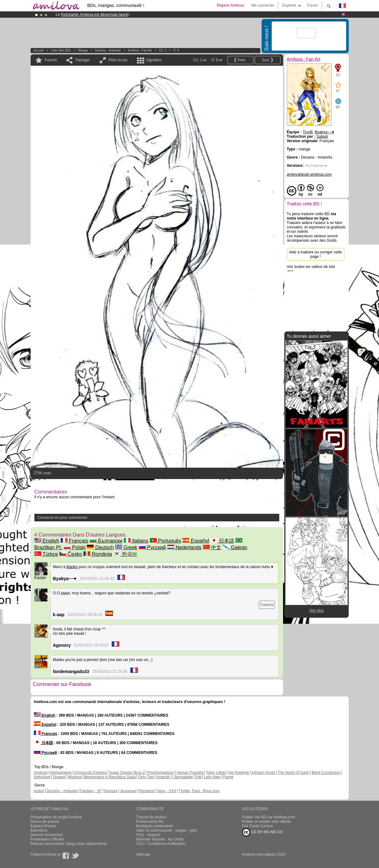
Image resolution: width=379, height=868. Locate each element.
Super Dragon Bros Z (127, 773)
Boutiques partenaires (155, 826)
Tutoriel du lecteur (151, 817)
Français (74, 541)
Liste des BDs (61, 50)
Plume (228, 777)
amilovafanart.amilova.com (309, 174)
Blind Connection (326, 773)
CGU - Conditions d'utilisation (161, 844)
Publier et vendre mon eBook (266, 822)
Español (196, 541)
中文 (212, 547)
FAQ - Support (148, 835)
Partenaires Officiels (47, 839)
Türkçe (46, 554)
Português (166, 541)
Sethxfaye (42, 777)
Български (106, 541)
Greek (126, 547)
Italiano (136, 541)
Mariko (72, 567)
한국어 (125, 554)
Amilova (41, 773)
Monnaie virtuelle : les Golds (160, 839)
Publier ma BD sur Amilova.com (269, 817)
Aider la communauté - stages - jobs (167, 830)
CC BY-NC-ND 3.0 (262, 832)
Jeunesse (128, 791)
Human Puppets (190, 773)
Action (39, 791)
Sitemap (143, 854)
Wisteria (75, 777)
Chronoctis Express (91, 773)
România (98, 554)
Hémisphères (61, 773)
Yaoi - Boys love (206, 791)
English (47, 541)
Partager (83, 60)
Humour (111, 791)
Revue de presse (45, 822)
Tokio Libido (216, 773)
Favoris (51, 60)
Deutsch (100, 547)
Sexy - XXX (166, 791)
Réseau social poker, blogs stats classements (69, 844)
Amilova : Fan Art (140, 50)
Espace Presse (43, 826)
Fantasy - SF (91, 791)
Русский (152, 547)
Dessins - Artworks (108, 50)
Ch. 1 (163, 50)
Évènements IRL (150, 822)
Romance (147, 791)
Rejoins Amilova (230, 5)
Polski (75, 547)
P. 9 (176, 50)
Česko (71, 554)
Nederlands (184, 547)
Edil (198, 777)
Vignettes (154, 60)
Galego (235, 547)
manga (83, 50)
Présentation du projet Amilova (56, 817)
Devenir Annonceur (47, 835)
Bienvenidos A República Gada (110, 777)
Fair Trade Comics (258, 826)
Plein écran (118, 60)
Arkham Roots (263, 773)
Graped (59, 777)
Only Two (146, 777)
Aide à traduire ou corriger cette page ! (315, 254)
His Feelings (239, 773)
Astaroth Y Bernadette (175, 777)
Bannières (39, 830)
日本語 (222, 541)
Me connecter (263, 5)
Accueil (39, 50)
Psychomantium (161, 773)
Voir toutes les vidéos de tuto (311, 267)
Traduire (267, 605)
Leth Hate (212, 777)
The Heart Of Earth (293, 773)
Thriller (185, 791)
